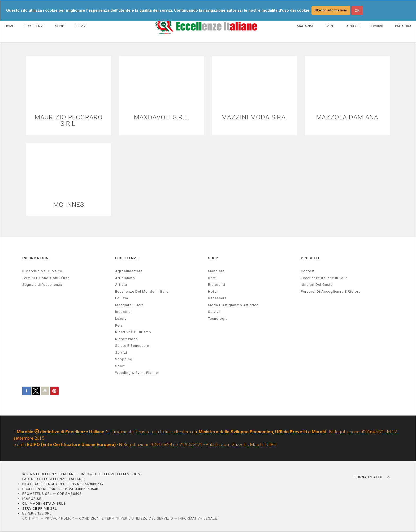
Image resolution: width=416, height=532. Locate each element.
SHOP (60, 26)
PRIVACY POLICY (59, 518)
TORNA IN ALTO (372, 477)
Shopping (124, 359)
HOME (9, 26)
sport (120, 366)
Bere (212, 278)
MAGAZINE (305, 26)
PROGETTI (310, 258)
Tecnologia (218, 319)
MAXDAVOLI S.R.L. (162, 117)
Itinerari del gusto (317, 285)
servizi (121, 352)
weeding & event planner (137, 373)
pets (119, 325)
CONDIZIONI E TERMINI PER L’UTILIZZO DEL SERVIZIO (126, 518)
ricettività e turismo (133, 332)
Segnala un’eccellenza (42, 285)
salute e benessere (132, 346)
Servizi (214, 312)
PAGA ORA (403, 26)
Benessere (217, 298)
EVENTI (330, 26)
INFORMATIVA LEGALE (198, 518)
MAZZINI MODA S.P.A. (254, 117)
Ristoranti (217, 285)
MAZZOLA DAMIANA (347, 117)
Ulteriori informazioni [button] (331, 10)
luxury (121, 319)
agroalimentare (129, 271)
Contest (308, 271)
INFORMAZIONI (36, 258)
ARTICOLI (353, 26)
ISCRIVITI (378, 26)
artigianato (125, 278)
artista (121, 285)
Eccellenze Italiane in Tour (324, 278)
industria (123, 312)
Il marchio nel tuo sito (42, 271)
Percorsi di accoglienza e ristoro (331, 291)
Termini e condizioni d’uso (46, 278)
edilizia (122, 298)
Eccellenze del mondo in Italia (142, 291)
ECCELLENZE (35, 26)
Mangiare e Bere (129, 305)
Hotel (213, 291)
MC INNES (69, 205)
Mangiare (216, 271)
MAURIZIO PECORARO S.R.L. (69, 121)
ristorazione (126, 339)
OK (357, 11)
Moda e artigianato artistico (233, 305)
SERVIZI (81, 26)
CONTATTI (31, 518)
